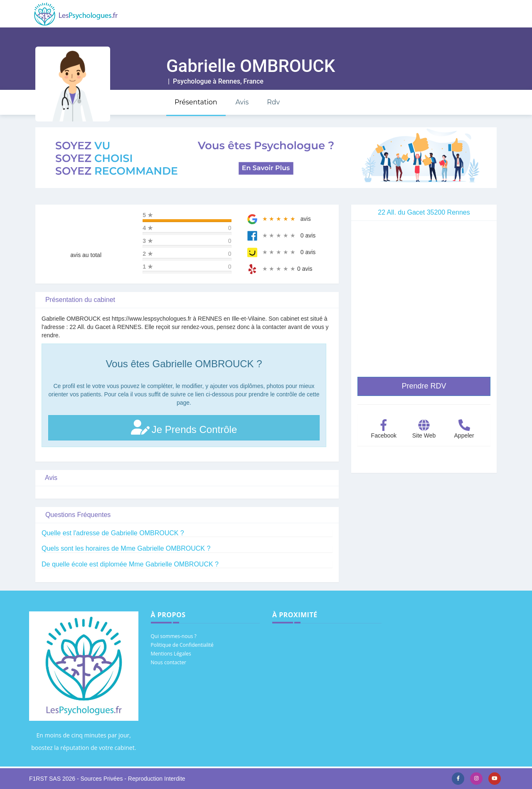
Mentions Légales (171, 654)
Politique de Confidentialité (182, 645)
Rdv (273, 102)
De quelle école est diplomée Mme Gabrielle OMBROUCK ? (130, 564)
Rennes (229, 81)
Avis (242, 102)
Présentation (196, 102)
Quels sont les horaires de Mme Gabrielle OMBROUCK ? (126, 548)
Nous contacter (169, 662)
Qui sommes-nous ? (174, 636)
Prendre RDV (424, 386)
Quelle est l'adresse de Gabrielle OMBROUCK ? (113, 533)
